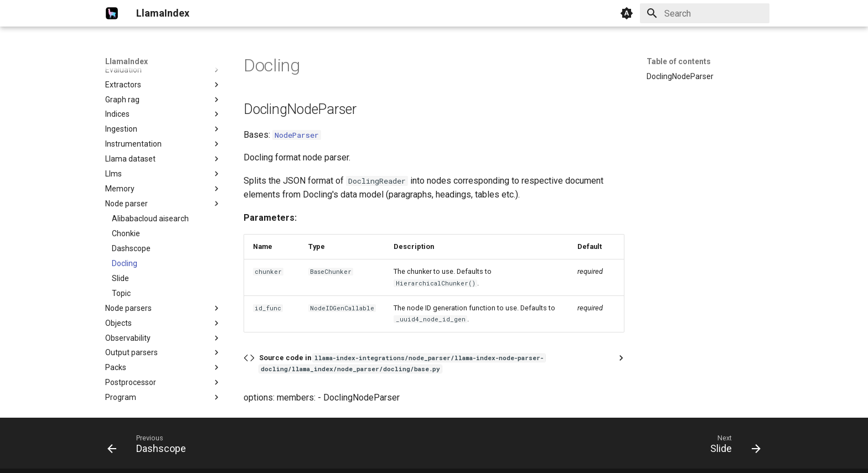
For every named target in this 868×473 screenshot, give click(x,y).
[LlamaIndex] (112, 13)
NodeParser (297, 135)
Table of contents (679, 61)
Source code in (402, 363)
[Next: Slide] (732, 446)
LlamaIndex (126, 61)
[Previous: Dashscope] (150, 446)
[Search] (705, 13)
